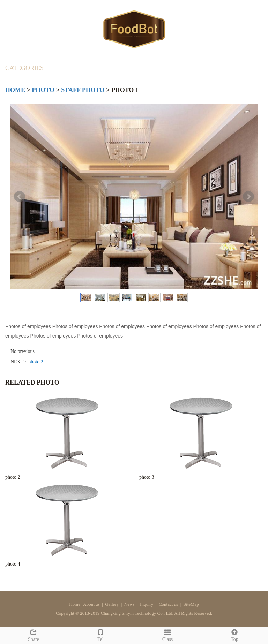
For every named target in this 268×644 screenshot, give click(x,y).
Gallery (112, 604)
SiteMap (191, 604)
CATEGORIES (24, 68)
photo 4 (13, 564)
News (129, 604)
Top (234, 634)
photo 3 (147, 477)
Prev (20, 197)
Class (167, 634)
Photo (43, 90)
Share (33, 634)
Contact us (168, 604)
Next (248, 197)
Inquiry (147, 604)
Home (15, 90)
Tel (100, 634)
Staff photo (83, 90)
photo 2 (36, 362)
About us (91, 604)
